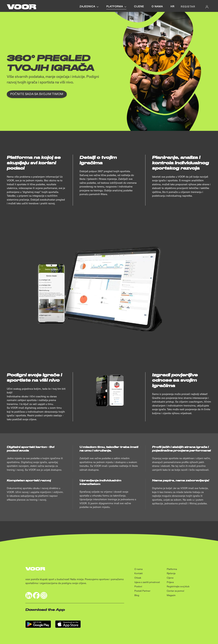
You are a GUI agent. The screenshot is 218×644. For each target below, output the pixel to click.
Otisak (138, 578)
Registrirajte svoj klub (178, 587)
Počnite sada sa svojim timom (37, 94)
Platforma (116, 7)
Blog (137, 595)
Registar (188, 7)
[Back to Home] (22, 7)
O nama (157, 7)
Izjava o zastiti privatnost (147, 582)
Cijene (139, 7)
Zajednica (89, 7)
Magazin (171, 595)
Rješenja (171, 573)
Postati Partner (142, 591)
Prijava (170, 582)
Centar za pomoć (176, 591)
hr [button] (172, 7)
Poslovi (138, 587)
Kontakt (139, 573)
